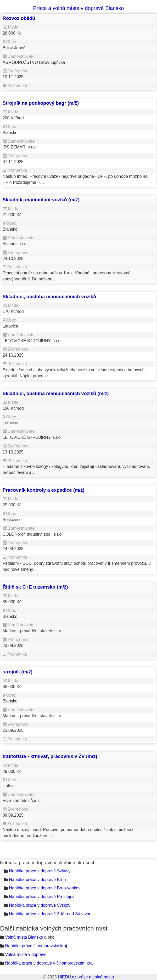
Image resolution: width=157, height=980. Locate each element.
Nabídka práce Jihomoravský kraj (36, 946)
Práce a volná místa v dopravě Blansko (79, 8)
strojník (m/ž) (18, 672)
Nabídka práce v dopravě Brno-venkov (45, 888)
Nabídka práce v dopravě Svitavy (40, 871)
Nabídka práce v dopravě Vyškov (40, 905)
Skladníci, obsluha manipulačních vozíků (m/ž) (56, 393)
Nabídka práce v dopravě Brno (37, 880)
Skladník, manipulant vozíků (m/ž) (41, 200)
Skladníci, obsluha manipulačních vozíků (49, 297)
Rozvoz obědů (19, 18)
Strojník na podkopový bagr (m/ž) (41, 103)
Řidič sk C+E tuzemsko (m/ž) (35, 587)
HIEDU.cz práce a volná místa (86, 977)
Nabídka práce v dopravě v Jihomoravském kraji (50, 963)
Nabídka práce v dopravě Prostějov (42, 897)
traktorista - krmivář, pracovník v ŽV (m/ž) (50, 756)
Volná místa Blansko (24, 937)
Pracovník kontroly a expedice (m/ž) (44, 490)
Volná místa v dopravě (26, 954)
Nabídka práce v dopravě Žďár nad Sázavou (50, 914)
